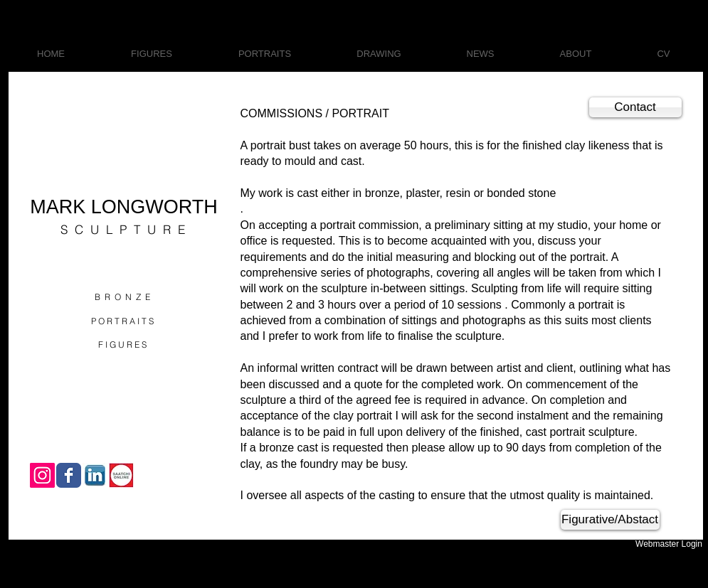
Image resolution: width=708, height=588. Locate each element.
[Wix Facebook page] (69, 475)
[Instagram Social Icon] (42, 475)
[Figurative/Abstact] (610, 520)
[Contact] (635, 107)
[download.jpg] (95, 475)
